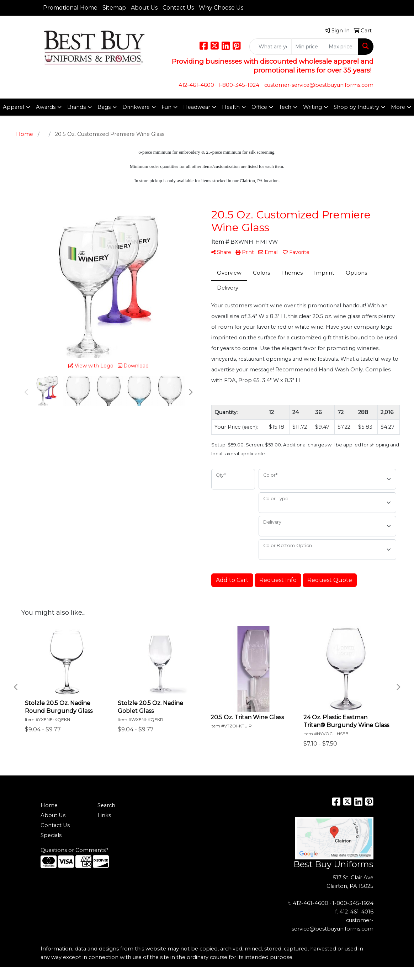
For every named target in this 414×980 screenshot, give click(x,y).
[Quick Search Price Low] (308, 47)
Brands (76, 107)
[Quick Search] (270, 47)
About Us (144, 8)
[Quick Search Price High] (342, 47)
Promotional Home (70, 8)
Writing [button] (312, 107)
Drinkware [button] (136, 107)
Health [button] (231, 107)
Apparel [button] (14, 107)
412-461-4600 (196, 85)
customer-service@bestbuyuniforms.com (319, 85)
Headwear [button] (197, 107)
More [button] (398, 107)
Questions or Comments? (75, 850)
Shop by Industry (356, 107)
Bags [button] (104, 107)
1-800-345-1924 (239, 85)
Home (49, 805)
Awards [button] (46, 107)
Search (106, 805)
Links (104, 815)
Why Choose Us (221, 8)
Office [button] (259, 107)
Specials (51, 835)
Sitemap (114, 8)
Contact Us (178, 8)
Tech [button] (285, 107)
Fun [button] (166, 107)
